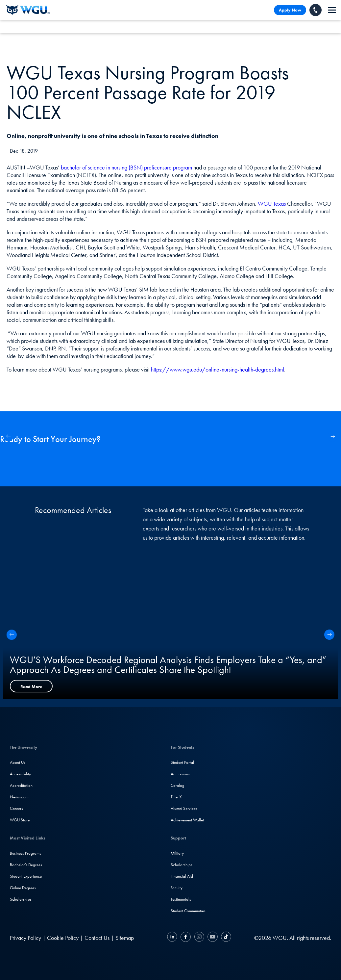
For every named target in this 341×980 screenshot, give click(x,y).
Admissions (180, 774)
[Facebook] (186, 938)
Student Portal (182, 762)
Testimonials (181, 899)
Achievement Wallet (187, 820)
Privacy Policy (25, 938)
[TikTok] (225, 938)
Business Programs (25, 853)
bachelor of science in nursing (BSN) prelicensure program (126, 167)
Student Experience (26, 876)
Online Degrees (23, 888)
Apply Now (290, 10)
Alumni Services (184, 808)
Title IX (176, 797)
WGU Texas (272, 204)
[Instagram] (199, 938)
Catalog (178, 785)
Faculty (177, 888)
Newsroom (19, 797)
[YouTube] (213, 938)
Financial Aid (182, 876)
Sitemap (125, 938)
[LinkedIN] (173, 938)
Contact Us (97, 938)
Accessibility (20, 774)
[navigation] (332, 10)
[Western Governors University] (28, 10)
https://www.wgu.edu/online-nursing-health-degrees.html (218, 369)
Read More (31, 687)
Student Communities (188, 911)
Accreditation (21, 785)
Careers (16, 808)
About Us (18, 762)
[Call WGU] (316, 10)
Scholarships (21, 899)
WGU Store (20, 820)
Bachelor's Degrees (26, 865)
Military (177, 853)
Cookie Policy (63, 938)
